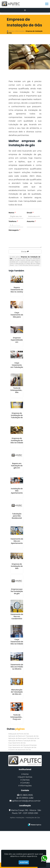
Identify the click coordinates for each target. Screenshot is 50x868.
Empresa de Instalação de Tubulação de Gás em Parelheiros (17, 417)
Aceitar (24, 862)
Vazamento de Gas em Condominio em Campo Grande (17, 619)
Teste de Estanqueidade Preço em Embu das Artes (17, 719)
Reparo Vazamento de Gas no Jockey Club (17, 291)
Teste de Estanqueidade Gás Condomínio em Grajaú (17, 392)
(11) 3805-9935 (26, 795)
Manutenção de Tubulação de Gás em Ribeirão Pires (17, 693)
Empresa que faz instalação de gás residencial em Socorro (17, 593)
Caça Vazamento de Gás (17, 743)
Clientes (26, 780)
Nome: (12, 213)
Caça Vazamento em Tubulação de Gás (22, 747)
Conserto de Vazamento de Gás (20, 750)
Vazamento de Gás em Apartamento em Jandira (17, 542)
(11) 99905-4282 (26, 798)
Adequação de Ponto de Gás (19, 734)
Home (26, 774)
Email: (30, 213)
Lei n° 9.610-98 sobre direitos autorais (27, 265)
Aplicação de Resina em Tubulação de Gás (23, 736)
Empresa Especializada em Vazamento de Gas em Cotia (17, 342)
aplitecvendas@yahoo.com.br (26, 801)
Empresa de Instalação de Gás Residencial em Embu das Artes (17, 569)
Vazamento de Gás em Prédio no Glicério (17, 667)
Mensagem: (14, 230)
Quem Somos (26, 777)
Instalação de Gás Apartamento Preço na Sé (17, 492)
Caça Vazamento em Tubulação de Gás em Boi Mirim (17, 367)
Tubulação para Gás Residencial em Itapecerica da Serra (17, 519)
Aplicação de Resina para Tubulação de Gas (24, 738)
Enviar (25, 252)
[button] (47, 4)
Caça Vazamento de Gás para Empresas (22, 745)
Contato (26, 783)
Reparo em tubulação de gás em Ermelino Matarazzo (17, 468)
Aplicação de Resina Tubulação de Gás (22, 741)
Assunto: (31, 221)
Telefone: (13, 221)
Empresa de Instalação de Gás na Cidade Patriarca (17, 442)
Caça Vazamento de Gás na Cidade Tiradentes (17, 643)
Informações (26, 786)
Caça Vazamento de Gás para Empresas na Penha (17, 317)
